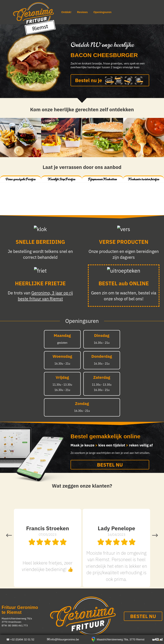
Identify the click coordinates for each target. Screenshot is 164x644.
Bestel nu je (110, 81)
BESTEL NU (110, 465)
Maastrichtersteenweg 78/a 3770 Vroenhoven (17, 620)
